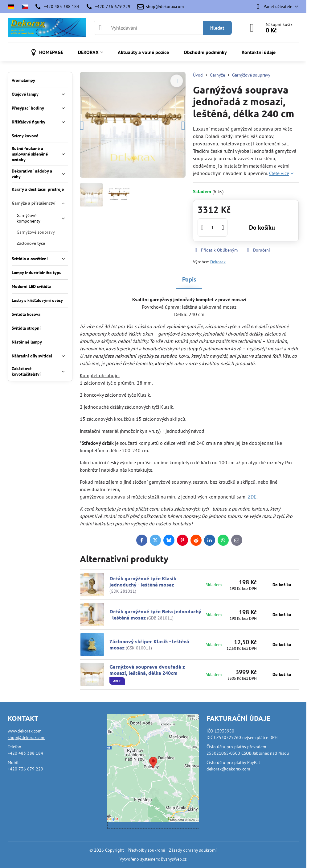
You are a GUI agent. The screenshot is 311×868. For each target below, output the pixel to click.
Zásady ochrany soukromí (193, 850)
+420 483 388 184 (25, 753)
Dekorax (218, 262)
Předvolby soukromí (146, 850)
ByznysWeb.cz (174, 859)
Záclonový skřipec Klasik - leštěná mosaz (149, 644)
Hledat (217, 28)
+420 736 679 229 (25, 769)
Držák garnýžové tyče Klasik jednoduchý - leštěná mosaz (143, 581)
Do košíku (262, 227)
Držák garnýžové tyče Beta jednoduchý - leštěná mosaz (155, 614)
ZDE (252, 497)
